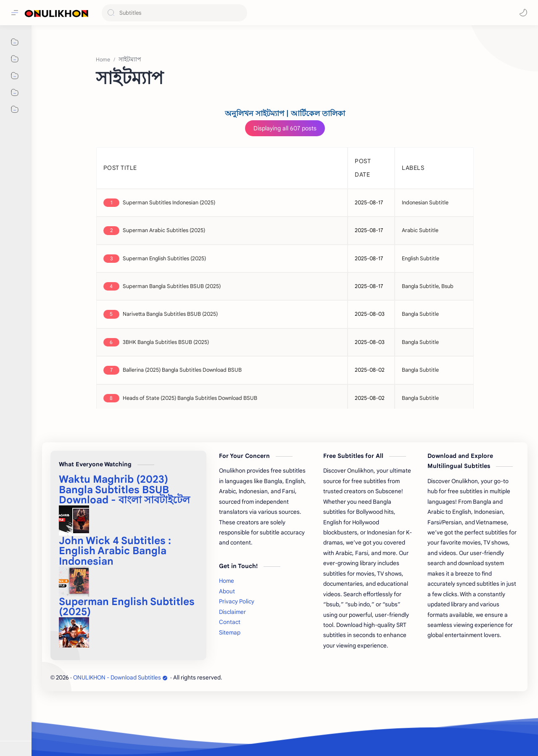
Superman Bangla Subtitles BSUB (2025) (172, 286)
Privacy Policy (237, 601)
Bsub (447, 286)
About (227, 591)
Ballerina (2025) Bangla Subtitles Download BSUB (182, 370)
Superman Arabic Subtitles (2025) (164, 230)
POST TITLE (120, 168)
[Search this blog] (174, 13)
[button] (523, 13)
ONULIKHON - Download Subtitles (120, 678)
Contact (230, 622)
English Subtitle (421, 259)
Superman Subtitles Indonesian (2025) (169, 203)
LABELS (413, 168)
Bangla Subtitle (420, 286)
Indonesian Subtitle (425, 203)
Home (227, 581)
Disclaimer (232, 612)
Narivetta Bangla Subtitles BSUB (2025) (170, 314)
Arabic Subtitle (420, 230)
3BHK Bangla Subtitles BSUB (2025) (166, 342)
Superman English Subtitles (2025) (164, 259)
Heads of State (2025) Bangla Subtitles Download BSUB (190, 398)
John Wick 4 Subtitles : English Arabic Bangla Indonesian (115, 551)
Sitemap (230, 633)
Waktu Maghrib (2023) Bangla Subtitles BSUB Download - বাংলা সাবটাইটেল (124, 490)
